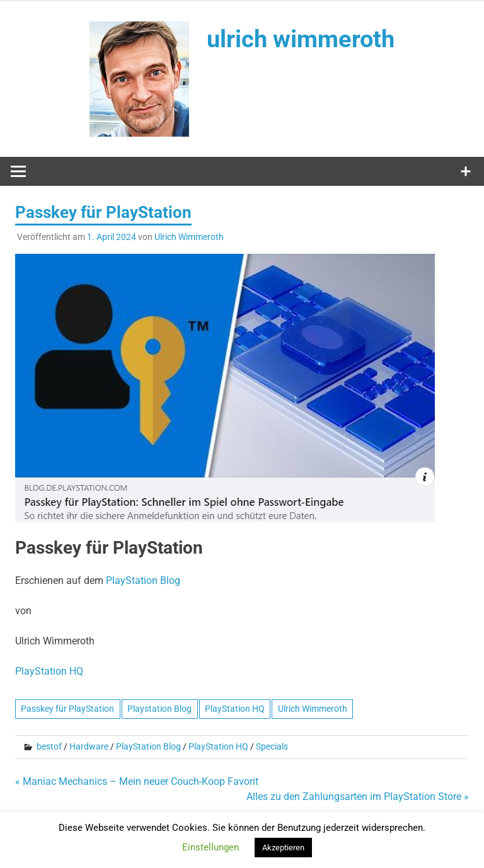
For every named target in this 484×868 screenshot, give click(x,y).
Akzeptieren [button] (283, 848)
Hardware (89, 746)
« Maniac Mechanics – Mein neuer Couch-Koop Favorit (137, 781)
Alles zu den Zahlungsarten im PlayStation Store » (358, 797)
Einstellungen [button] (210, 847)
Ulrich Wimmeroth (189, 237)
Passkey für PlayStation (67, 709)
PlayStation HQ (49, 671)
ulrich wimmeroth (301, 39)
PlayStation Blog (143, 580)
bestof (49, 746)
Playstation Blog (159, 709)
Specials (272, 746)
